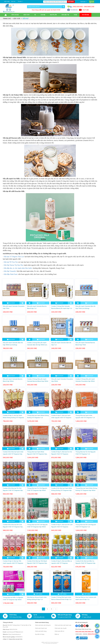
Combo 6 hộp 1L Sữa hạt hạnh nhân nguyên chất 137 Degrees (61, 416)
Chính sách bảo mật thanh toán (63, 625)
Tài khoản (83, 2)
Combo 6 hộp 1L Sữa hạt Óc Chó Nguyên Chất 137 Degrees (62, 453)
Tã (35, 15)
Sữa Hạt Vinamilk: (10, 271)
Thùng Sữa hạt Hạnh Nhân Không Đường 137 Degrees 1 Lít (38, 416)
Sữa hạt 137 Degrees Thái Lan (14, 257)
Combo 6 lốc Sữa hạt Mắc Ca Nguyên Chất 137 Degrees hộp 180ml (85, 562)
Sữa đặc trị (65, 15)
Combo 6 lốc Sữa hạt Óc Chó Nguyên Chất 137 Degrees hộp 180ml (13, 489)
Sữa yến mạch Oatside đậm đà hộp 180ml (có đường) (13, 344)
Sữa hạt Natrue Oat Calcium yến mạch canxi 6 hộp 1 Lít (86, 598)
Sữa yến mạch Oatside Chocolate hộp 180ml (62, 380)
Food (75, 15)
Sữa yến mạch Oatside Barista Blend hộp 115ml (85, 344)
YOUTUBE (84, 10)
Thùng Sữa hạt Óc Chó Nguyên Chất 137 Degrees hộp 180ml (37, 489)
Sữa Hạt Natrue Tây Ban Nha (13, 265)
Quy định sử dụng (40, 634)
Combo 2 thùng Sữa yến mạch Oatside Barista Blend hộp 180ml (38, 380)
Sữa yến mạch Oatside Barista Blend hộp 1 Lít (37, 307)
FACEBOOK (72, 10)
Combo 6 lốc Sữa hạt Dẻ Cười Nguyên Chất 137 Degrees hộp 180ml (13, 526)
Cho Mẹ (43, 15)
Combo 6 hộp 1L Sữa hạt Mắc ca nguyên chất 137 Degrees (62, 562)
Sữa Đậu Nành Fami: (11, 274)
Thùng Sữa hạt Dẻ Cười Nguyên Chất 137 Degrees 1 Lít (86, 526)
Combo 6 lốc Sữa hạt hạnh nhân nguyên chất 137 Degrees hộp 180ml (13, 453)
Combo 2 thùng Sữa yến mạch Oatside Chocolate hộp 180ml (85, 380)
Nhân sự (57, 634)
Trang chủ (7, 19)
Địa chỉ (13, 2)
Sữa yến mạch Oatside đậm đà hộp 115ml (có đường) (85, 307)
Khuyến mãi (85, 15)
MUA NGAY (11, 303)
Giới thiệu (7, 2)
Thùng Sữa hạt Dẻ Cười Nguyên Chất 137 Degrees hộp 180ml (37, 526)
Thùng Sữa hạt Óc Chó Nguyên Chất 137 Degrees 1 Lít (86, 453)
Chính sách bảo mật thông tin (43, 625)
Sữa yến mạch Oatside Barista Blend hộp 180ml (13, 380)
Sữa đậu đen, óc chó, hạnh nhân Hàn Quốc (18, 268)
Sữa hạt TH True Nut (11, 262)
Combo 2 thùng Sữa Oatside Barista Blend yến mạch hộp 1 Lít (62, 307)
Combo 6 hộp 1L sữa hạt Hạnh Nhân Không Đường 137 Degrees (13, 416)
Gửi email (71, 2)
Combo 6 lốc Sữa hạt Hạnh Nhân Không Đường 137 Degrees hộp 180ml (62, 489)
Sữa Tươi (26, 15)
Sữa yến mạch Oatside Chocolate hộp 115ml (14, 307)
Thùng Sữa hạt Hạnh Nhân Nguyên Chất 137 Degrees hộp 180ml (37, 453)
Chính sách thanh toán (41, 628)
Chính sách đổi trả (59, 631)
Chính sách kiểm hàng (41, 631)
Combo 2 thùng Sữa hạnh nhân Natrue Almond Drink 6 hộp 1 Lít (61, 598)
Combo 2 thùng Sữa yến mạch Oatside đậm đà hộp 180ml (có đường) (37, 344)
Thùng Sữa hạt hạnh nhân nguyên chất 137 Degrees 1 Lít (85, 416)
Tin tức (20, 1)
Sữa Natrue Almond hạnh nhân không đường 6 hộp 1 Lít (37, 598)
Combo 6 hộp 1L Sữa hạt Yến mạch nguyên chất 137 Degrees (13, 562)
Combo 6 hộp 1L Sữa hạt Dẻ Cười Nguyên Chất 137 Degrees (62, 526)
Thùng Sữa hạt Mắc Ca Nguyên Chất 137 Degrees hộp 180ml (13, 598)
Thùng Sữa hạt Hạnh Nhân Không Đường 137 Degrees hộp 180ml (86, 489)
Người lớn (53, 15)
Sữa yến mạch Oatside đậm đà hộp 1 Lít (61, 344)
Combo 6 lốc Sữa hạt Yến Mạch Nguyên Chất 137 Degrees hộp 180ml (37, 562)
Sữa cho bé (15, 15)
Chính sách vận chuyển (61, 628)
